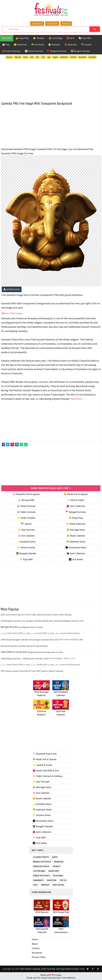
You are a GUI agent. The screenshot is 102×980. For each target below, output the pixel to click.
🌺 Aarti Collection (76, 506)
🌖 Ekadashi (54, 45)
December (92, 57)
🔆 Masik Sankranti (76, 523)
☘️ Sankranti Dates (76, 541)
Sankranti (38, 879)
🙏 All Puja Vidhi (26, 500)
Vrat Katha (58, 884)
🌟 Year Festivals (26, 529)
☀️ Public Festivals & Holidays (48, 776)
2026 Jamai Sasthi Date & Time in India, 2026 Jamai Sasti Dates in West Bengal (36, 614)
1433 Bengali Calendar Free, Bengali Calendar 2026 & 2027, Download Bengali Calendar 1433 (42, 620)
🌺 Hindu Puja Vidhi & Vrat (46, 770)
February (18, 57)
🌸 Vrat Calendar (26, 535)
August (55, 57)
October (73, 57)
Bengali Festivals (42, 861)
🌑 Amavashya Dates (76, 547)
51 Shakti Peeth (41, 856)
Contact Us (52, 24)
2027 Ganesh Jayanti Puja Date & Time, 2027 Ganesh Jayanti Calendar (32, 671)
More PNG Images (12, 313)
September (64, 57)
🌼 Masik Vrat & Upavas (76, 494)
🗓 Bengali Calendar (80, 51)
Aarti (55, 856)
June (43, 57)
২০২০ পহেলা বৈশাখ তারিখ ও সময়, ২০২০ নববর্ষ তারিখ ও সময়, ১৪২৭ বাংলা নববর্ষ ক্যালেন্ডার (40, 664)
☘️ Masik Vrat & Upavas (44, 759)
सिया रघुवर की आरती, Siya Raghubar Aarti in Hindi (22, 627)
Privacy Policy (39, 957)
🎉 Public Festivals (11, 51)
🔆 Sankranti (71, 45)
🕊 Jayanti (86, 45)
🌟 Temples (39, 38)
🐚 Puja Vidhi (85, 38)
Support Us (37, 24)
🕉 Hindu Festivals (34, 51)
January (9, 57)
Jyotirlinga (39, 870)
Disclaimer (37, 952)
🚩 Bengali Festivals (57, 51)
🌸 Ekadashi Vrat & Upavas (26, 494)
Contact (36, 948)
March (26, 57)
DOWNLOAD (12, 289)
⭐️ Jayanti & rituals (42, 764)
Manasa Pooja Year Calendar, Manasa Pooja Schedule (24, 645)
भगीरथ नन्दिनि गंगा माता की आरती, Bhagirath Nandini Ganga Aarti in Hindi (32, 652)
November (82, 57)
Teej (35, 884)
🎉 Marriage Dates (76, 529)
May (37, 57)
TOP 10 (63, 879)
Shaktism (52, 879)
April (32, 57)
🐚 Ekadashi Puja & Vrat (45, 753)
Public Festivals (41, 875)
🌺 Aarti (70, 38)
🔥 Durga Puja (76, 517)
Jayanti (56, 865)
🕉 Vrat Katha (76, 559)
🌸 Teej (6, 45)
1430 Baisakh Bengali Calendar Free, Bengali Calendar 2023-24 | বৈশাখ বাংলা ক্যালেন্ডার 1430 (42, 639)
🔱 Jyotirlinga (56, 38)
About (35, 943)
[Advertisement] (51, 80)
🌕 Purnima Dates (26, 547)
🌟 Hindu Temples (26, 517)
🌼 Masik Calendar (76, 535)
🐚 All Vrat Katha (76, 500)
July (49, 57)
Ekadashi (59, 861)
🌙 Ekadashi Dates (26, 541)
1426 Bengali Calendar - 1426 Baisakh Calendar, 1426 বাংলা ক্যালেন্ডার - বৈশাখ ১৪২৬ (38, 658)
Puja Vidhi (58, 875)
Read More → (78, 399)
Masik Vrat (54, 870)
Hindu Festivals (41, 865)
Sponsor (66, 24)
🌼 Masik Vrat (20, 45)
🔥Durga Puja (22, 38)
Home (35, 939)
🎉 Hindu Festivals (26, 506)
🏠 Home (7, 38)
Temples (45, 884)
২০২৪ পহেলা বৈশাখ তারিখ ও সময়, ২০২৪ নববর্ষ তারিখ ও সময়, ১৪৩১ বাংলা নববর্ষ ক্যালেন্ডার (40, 633)
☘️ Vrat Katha (38, 45)
